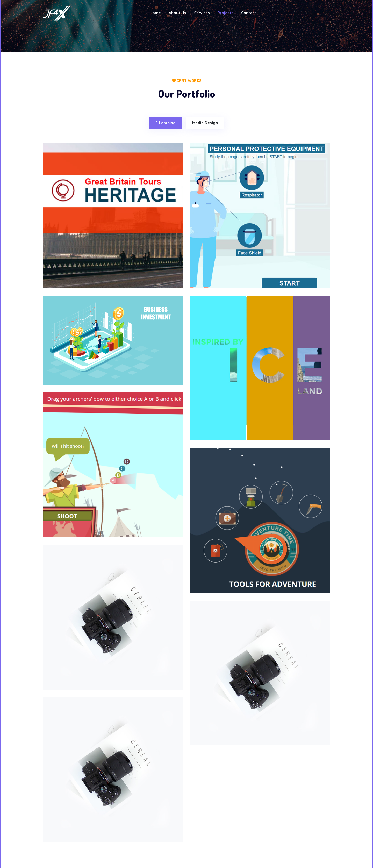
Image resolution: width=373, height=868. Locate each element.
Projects (225, 13)
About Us (177, 13)
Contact (249, 13)
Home (155, 13)
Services (202, 13)
